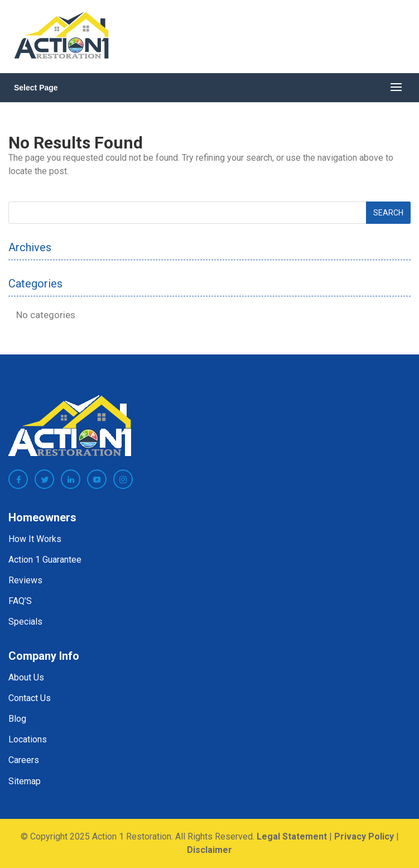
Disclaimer (209, 850)
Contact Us (30, 698)
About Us (26, 677)
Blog (17, 719)
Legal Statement (292, 836)
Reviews (25, 580)
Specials (25, 622)
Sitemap (25, 781)
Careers (24, 760)
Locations (28, 739)
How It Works (35, 539)
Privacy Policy (364, 836)
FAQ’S (20, 601)
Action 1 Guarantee (45, 560)
